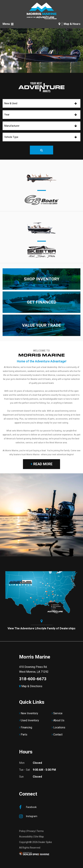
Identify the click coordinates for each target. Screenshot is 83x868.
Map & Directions (31, 686)
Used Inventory (30, 720)
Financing (26, 727)
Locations (59, 727)
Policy (22, 831)
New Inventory (29, 713)
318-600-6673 (33, 679)
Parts (24, 735)
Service (58, 713)
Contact (58, 735)
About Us (59, 720)
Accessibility (26, 837)
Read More (41, 464)
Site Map (39, 837)
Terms (40, 831)
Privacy (31, 831)
